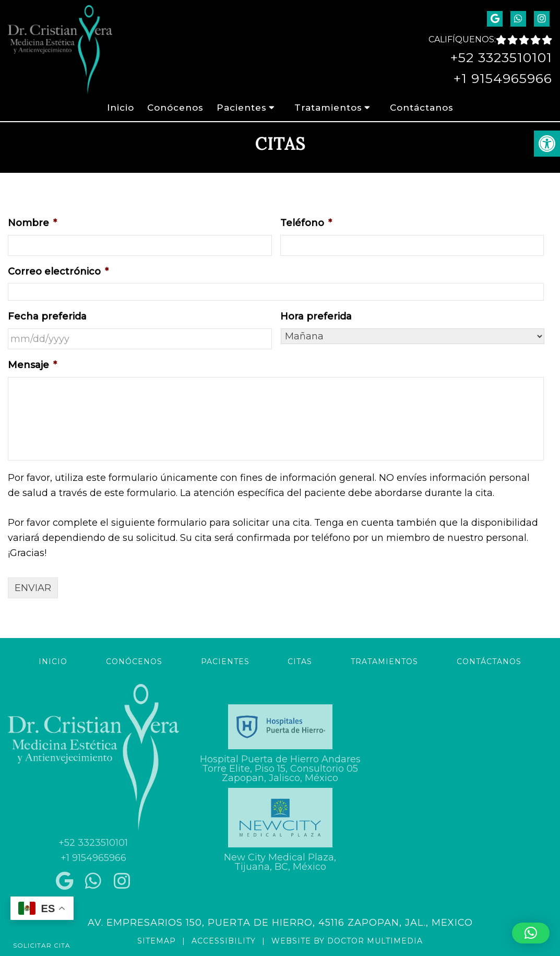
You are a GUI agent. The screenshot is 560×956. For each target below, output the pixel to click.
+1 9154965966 (503, 78)
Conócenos (175, 108)
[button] (531, 933)
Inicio (121, 108)
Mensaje (32, 365)
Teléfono (306, 223)
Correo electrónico (58, 272)
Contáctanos (422, 108)
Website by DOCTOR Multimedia (347, 941)
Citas (300, 662)
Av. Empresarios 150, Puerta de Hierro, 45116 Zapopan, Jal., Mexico (280, 923)
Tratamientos (328, 108)
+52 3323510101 (501, 57)
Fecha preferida (47, 316)
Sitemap (157, 941)
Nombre (32, 223)
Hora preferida (316, 316)
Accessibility (224, 941)
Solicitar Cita (42, 945)
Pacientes (242, 108)
